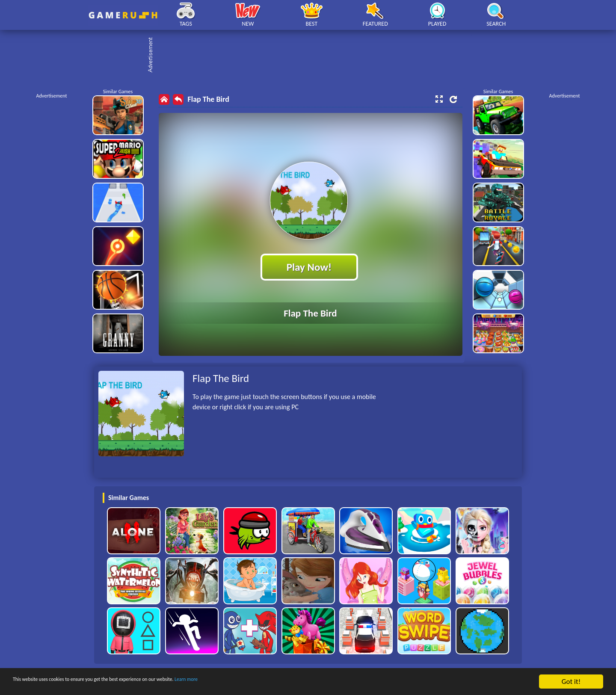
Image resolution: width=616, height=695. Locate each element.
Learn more (267, 682)
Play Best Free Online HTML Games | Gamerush (123, 15)
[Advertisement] (312, 56)
